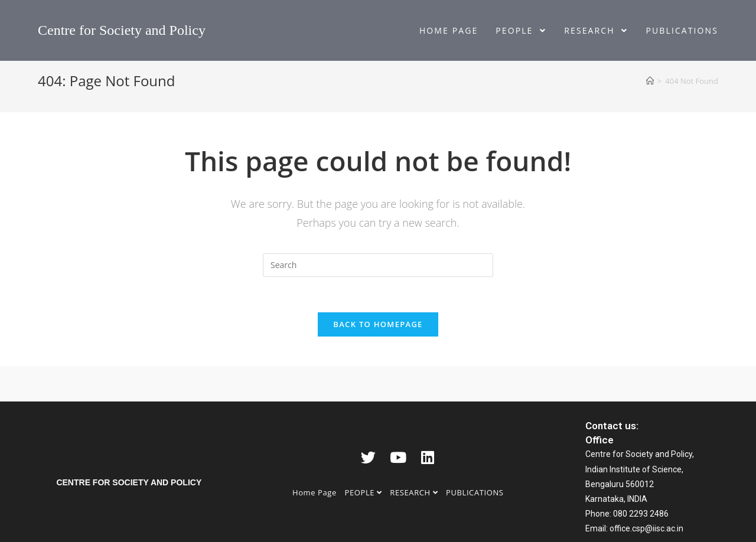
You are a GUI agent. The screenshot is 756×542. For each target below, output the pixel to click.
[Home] (650, 81)
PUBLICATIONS (475, 492)
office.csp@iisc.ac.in (646, 528)
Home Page (315, 492)
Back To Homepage (378, 324)
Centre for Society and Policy (122, 30)
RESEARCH (414, 492)
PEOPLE (364, 492)
